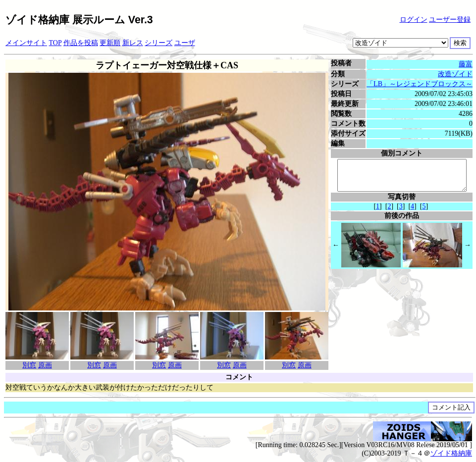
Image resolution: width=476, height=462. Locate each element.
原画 (45, 365)
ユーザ (185, 43)
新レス (133, 43)
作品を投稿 (81, 43)
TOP (55, 43)
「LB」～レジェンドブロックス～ (422, 84)
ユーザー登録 (450, 20)
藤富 (468, 64)
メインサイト (26, 43)
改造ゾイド (458, 74)
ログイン (414, 20)
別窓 (29, 365)
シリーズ (159, 43)
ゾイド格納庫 (451, 453)
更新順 (110, 43)
